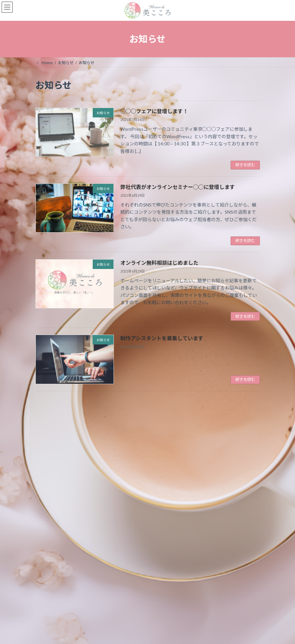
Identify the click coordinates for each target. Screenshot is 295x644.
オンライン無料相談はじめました (159, 263)
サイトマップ (217, 610)
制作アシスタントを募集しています (162, 338)
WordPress (116, 634)
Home (47, 610)
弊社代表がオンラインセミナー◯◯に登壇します (178, 187)
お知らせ (73, 610)
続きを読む (245, 165)
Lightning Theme (146, 634)
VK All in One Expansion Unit (185, 634)
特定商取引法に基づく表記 (117, 610)
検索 (221, 408)
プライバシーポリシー (173, 610)
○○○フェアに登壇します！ (154, 111)
